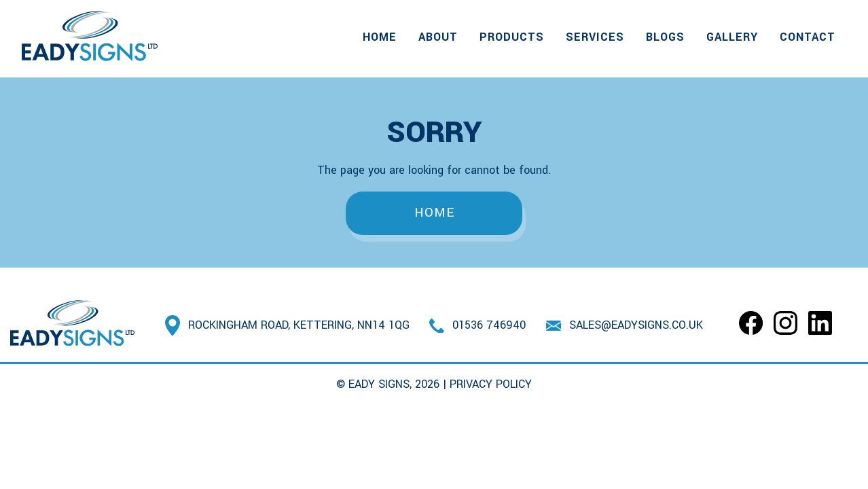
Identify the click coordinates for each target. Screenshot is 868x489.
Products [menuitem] (512, 37)
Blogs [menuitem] (665, 37)
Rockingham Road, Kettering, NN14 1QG (299, 325)
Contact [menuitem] (808, 37)
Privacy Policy (491, 384)
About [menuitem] (438, 37)
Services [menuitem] (595, 37)
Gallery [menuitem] (732, 37)
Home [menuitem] (380, 37)
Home (434, 213)
